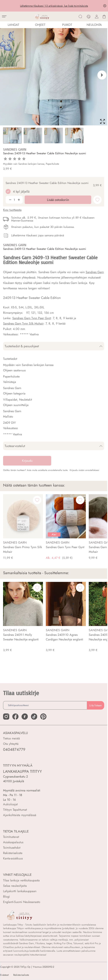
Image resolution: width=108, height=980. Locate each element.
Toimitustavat (11, 837)
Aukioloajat (10, 804)
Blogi (6, 897)
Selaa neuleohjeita (15, 886)
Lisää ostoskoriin (58, 973)
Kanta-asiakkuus (13, 858)
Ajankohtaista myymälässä (20, 815)
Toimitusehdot (12, 848)
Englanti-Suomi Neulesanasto (22, 902)
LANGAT (13, 25)
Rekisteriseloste (13, 853)
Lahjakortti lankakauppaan (20, 891)
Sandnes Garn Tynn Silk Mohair (23, 323)
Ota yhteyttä (11, 744)
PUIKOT (67, 25)
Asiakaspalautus (13, 842)
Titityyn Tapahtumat (15, 810)
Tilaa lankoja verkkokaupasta (21, 880)
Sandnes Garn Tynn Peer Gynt (32, 318)
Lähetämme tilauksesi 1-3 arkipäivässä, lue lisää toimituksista (54, 6)
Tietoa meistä (11, 738)
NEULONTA (94, 25)
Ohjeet (40, 25)
